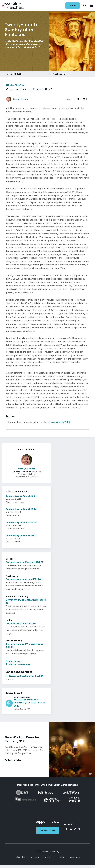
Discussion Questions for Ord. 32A (24, 676)
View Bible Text (15, 85)
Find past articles (13, 760)
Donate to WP (47, 831)
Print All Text (13, 661)
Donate (73, 6)
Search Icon (85, 6)
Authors (48, 857)
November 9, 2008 (60, 422)
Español (61, 857)
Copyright (35, 857)
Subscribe (20, 857)
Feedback (75, 857)
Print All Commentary (18, 665)
